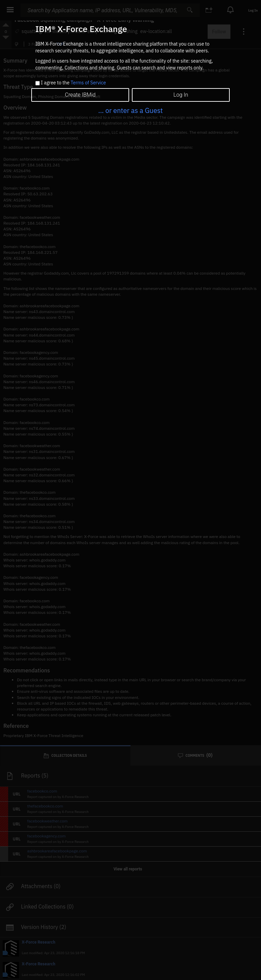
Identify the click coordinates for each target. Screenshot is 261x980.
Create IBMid (80, 95)
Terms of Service (88, 83)
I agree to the (73, 83)
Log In (181, 95)
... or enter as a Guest (130, 110)
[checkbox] (38, 83)
